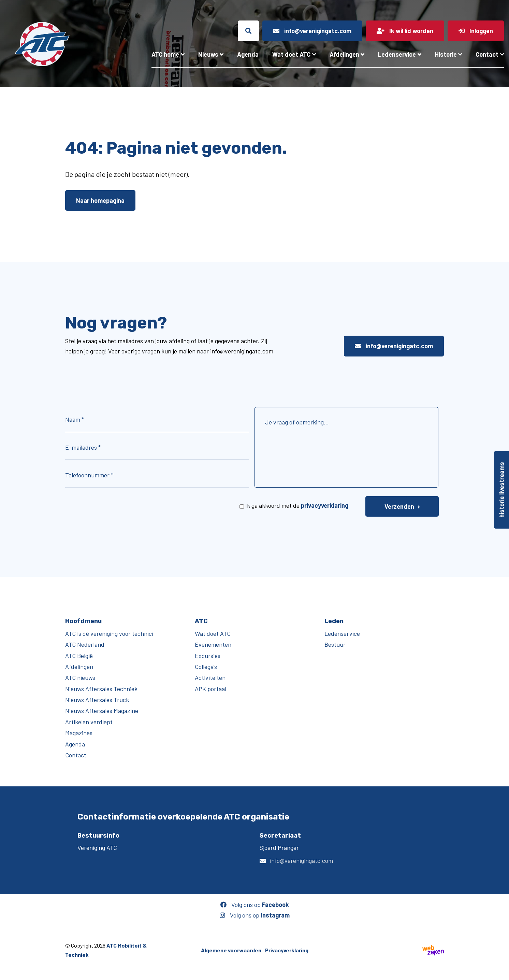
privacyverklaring (325, 505)
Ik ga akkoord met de (297, 505)
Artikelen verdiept (89, 722)
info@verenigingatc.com (394, 346)
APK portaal (210, 689)
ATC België (79, 656)
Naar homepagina (100, 200)
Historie (446, 54)
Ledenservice (397, 54)
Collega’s (206, 667)
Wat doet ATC (291, 54)
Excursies (208, 656)
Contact (487, 54)
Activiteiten (210, 677)
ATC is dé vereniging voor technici (109, 633)
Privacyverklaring (287, 950)
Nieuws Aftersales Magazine (102, 711)
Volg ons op (255, 905)
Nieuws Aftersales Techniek (101, 689)
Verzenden (399, 506)
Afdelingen (344, 54)
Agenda (248, 54)
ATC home (165, 54)
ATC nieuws (80, 677)
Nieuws (208, 54)
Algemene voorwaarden (231, 950)
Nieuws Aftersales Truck (97, 700)
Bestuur (335, 644)
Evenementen (213, 644)
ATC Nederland (85, 644)
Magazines (79, 733)
